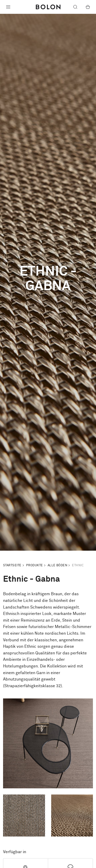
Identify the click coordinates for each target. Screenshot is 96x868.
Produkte (35, 566)
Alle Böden (58, 566)
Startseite (12, 566)
